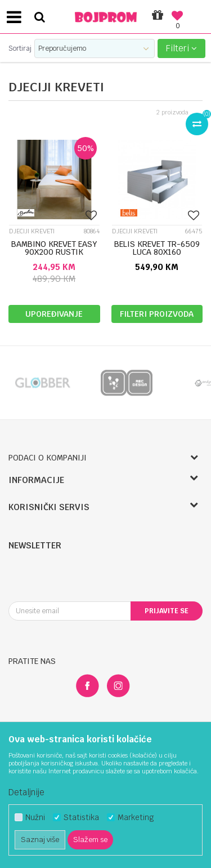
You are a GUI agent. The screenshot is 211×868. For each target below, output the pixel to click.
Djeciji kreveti (32, 231)
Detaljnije (26, 792)
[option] (42, 383)
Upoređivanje (54, 314)
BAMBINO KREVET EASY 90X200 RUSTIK (54, 248)
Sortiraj (20, 48)
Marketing (136, 818)
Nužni (35, 818)
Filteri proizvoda (157, 314)
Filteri (181, 48)
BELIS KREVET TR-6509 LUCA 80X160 (157, 248)
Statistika (81, 818)
